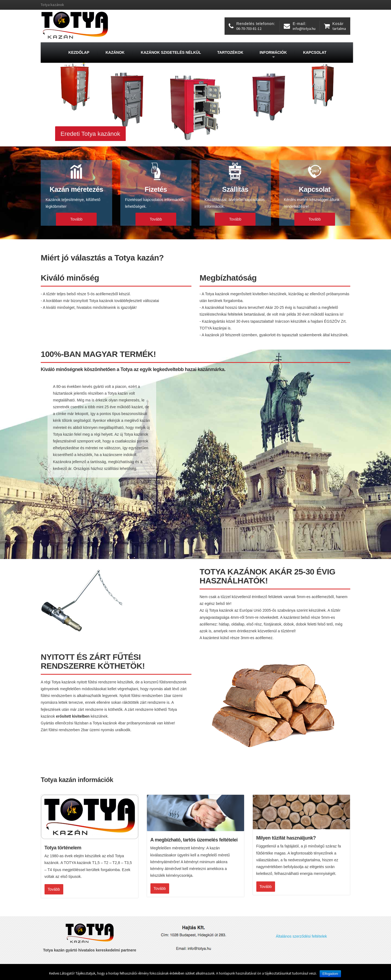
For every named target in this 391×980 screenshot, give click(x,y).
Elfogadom (330, 974)
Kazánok (115, 52)
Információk (273, 52)
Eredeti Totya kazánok (90, 134)
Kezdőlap (79, 52)
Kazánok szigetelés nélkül (171, 52)
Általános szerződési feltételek (301, 936)
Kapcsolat (315, 52)
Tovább (76, 219)
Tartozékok (230, 52)
